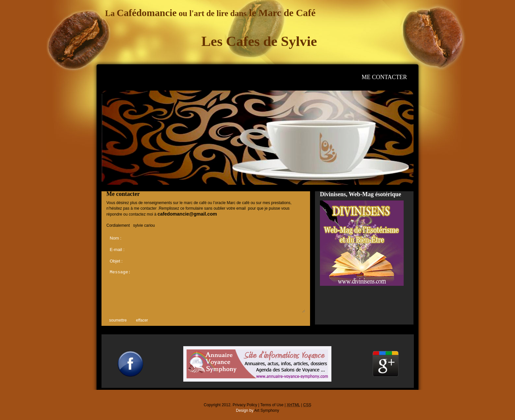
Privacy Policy (245, 405)
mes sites (321, 77)
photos (257, 77)
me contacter (384, 77)
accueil (131, 77)
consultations (194, 77)
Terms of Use (272, 405)
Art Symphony (267, 410)
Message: (206, 291)
